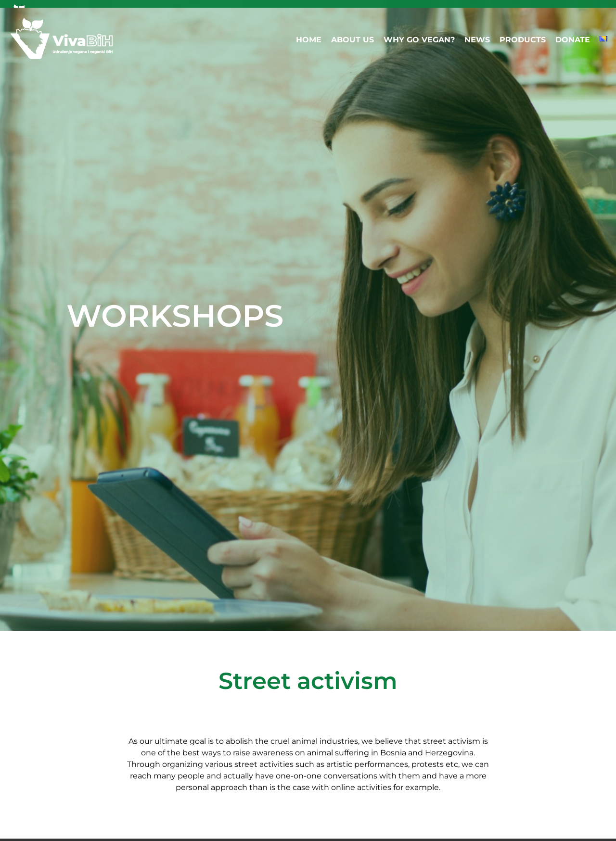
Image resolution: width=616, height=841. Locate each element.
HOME (309, 40)
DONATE (573, 40)
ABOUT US (353, 40)
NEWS (477, 40)
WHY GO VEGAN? (419, 40)
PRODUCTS (523, 40)
